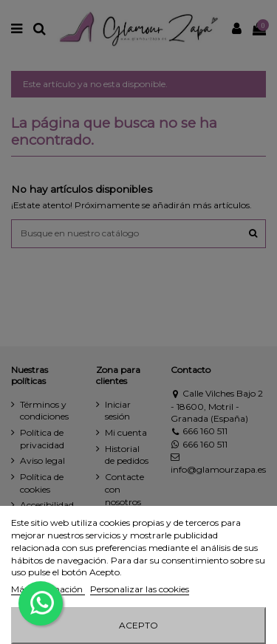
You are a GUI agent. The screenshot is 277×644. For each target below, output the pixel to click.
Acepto (138, 625)
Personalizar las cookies (140, 589)
